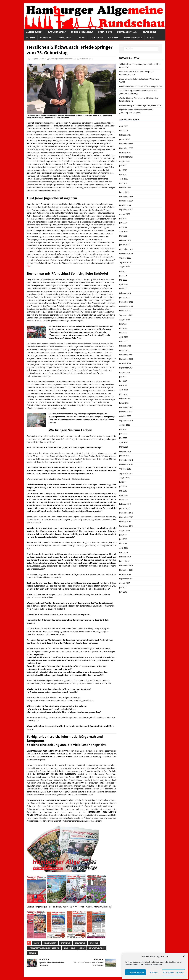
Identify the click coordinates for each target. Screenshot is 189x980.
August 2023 (125, 267)
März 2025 (124, 183)
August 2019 (125, 478)
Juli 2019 (123, 482)
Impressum (46, 38)
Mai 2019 (123, 491)
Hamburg (94, 943)
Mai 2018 (123, 544)
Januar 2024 (124, 245)
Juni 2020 (123, 434)
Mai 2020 (123, 438)
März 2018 (124, 552)
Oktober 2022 (125, 311)
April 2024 (124, 232)
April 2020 (124, 442)
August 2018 (125, 530)
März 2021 (124, 394)
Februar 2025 (125, 188)
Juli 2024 (123, 218)
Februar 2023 (125, 293)
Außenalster (50, 943)
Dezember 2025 (126, 144)
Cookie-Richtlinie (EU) (82, 32)
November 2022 (126, 306)
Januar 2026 (124, 139)
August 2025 (125, 161)
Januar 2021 (124, 403)
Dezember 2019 (126, 460)
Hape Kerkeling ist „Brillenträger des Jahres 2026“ (140, 105)
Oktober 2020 (125, 416)
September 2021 (126, 368)
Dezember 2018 (126, 513)
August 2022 (125, 319)
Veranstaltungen (133, 38)
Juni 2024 (123, 223)
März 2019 (124, 500)
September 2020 (126, 421)
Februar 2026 (125, 135)
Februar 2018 (125, 557)
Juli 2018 (123, 535)
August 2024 (125, 214)
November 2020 (126, 412)
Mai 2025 (123, 174)
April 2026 (124, 126)
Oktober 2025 (125, 152)
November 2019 (126, 464)
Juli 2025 (123, 166)
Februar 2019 (125, 504)
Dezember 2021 (126, 355)
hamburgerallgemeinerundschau (63, 59)
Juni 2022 (123, 328)
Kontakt (81, 38)
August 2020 (125, 425)
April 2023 (124, 284)
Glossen (31, 38)
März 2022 (124, 341)
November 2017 (126, 570)
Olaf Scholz (69, 948)
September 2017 (126, 579)
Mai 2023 (123, 280)
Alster (37, 943)
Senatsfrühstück (97, 948)
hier (29, 266)
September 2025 (126, 157)
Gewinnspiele (149, 32)
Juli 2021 (123, 377)
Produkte (113, 38)
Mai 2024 (123, 227)
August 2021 (125, 372)
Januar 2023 (124, 297)
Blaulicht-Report (57, 32)
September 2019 (126, 473)
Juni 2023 (123, 275)
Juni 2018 (123, 539)
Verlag (151, 38)
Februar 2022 (125, 346)
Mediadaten (97, 38)
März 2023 (124, 289)
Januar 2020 (124, 456)
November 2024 (126, 201)
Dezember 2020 (126, 407)
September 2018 (126, 526)
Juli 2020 (123, 429)
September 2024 (126, 210)
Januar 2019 (124, 508)
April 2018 (124, 548)
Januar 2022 (124, 350)
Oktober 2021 (125, 363)
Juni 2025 (123, 170)
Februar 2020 (125, 451)
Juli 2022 (123, 324)
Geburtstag (80, 943)
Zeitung (32, 953)
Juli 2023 (123, 271)
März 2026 (124, 130)
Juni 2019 (123, 486)
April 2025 (124, 179)
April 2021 (124, 390)
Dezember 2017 (126, 566)
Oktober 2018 (125, 522)
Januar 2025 (124, 192)
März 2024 (124, 236)
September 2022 (126, 315)
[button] (184, 956)
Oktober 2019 (125, 469)
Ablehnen (154, 972)
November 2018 (126, 517)
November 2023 (126, 254)
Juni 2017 (123, 592)
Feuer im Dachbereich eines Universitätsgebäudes (141, 86)
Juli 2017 (123, 588)
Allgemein (84, 59)
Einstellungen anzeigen (173, 972)
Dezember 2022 (126, 302)
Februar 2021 (125, 399)
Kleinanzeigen (64, 38)
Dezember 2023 (126, 249)
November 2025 (126, 148)
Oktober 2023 (125, 258)
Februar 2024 (125, 240)
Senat (82, 948)
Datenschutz (105, 32)
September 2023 (126, 262)
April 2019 (124, 495)
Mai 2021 (123, 385)
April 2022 (124, 337)
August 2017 (125, 583)
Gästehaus (65, 943)
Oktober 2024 (125, 205)
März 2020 (124, 447)
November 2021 (126, 359)
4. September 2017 (38, 59)
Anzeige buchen (34, 32)
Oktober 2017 (125, 574)
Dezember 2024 (126, 196)
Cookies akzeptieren (135, 972)
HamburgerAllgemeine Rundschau (44, 948)
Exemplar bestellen (127, 32)
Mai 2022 (123, 333)
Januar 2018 (124, 561)
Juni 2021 (123, 381)
